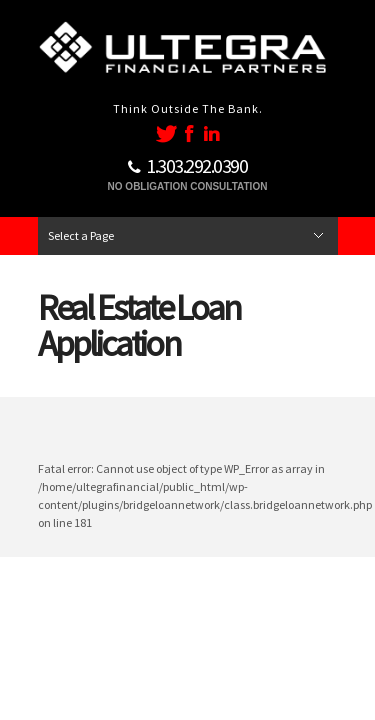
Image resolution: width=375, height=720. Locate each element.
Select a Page (81, 235)
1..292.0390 (196, 165)
